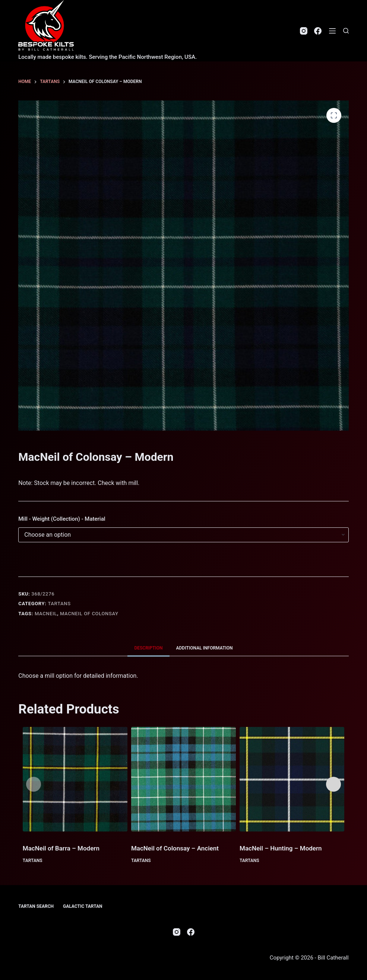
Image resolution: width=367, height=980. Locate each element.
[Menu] (332, 31)
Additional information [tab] (205, 648)
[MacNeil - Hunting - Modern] (292, 779)
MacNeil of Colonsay (89, 614)
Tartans (59, 604)
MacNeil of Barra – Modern (61, 848)
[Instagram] (304, 31)
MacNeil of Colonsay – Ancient (175, 848)
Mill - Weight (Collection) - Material (62, 519)
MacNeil (46, 614)
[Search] (346, 31)
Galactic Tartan (83, 906)
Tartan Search (36, 906)
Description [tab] (148, 648)
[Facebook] (318, 31)
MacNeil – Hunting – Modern (281, 848)
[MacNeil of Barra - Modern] (75, 779)
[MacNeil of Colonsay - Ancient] (183, 779)
